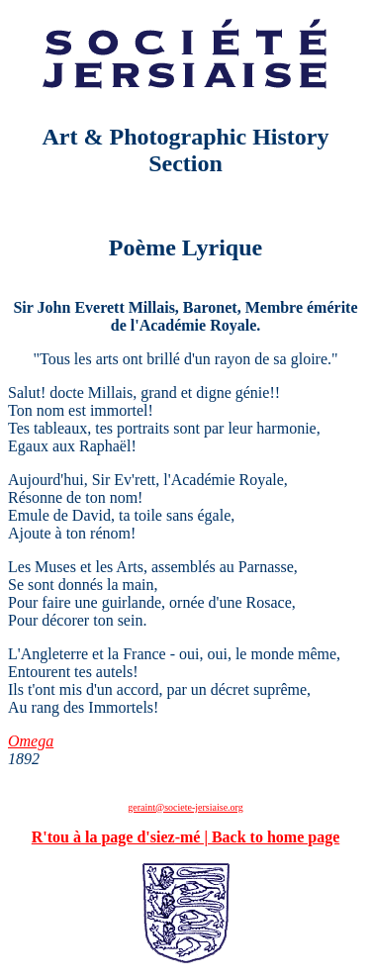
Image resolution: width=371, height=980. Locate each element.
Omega (31, 741)
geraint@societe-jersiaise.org (185, 807)
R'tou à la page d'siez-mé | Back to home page (186, 837)
